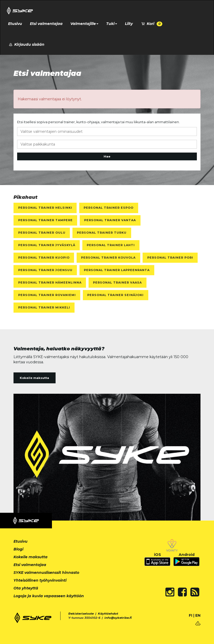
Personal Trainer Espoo (109, 208)
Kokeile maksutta (34, 378)
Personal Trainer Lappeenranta (117, 270)
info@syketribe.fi (118, 618)
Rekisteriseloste (81, 614)
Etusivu (15, 24)
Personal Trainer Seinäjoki (115, 295)
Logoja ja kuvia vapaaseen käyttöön (49, 596)
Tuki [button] (112, 24)
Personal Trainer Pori (170, 258)
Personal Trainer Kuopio (44, 258)
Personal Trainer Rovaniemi (47, 295)
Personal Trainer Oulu (42, 233)
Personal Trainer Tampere (45, 220)
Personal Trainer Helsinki (45, 208)
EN (198, 615)
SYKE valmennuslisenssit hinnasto (46, 573)
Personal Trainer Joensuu (45, 270)
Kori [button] (151, 24)
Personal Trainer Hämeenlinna (50, 282)
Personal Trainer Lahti (111, 245)
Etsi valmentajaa (46, 24)
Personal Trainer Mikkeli (44, 307)
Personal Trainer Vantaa (110, 220)
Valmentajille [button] (84, 24)
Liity (129, 24)
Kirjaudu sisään (26, 44)
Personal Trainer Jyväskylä (47, 245)
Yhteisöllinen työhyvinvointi (40, 580)
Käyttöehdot (108, 614)
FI (190, 615)
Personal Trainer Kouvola (108, 258)
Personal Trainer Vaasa (117, 282)
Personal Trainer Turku (102, 233)
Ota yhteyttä (26, 588)
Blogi (18, 549)
